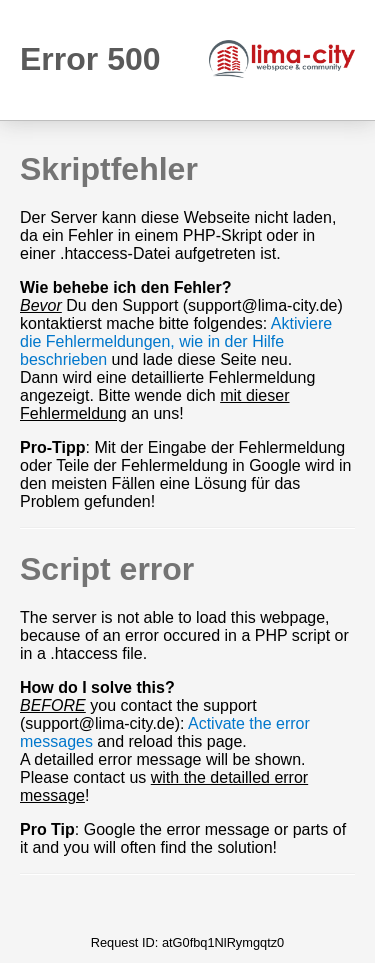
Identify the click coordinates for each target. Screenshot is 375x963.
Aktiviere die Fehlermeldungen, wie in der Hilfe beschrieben (176, 341)
